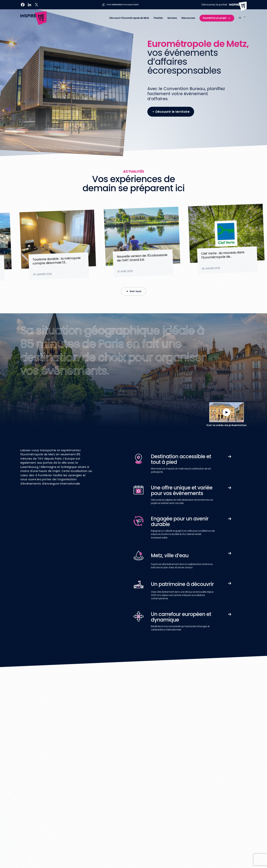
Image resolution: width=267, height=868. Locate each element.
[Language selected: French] (243, 18)
